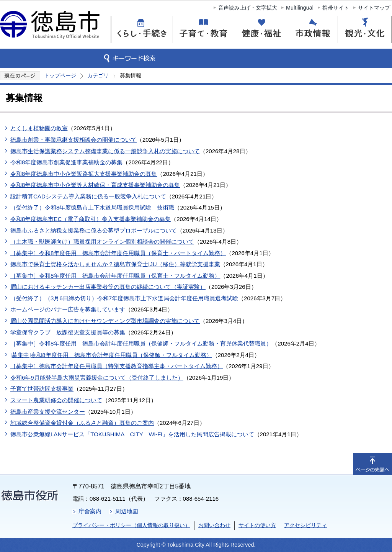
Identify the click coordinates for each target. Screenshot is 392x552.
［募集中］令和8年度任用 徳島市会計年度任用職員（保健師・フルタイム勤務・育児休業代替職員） (141, 343)
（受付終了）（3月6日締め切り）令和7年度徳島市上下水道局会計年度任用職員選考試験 (124, 298)
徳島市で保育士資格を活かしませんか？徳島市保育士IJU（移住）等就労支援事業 (115, 264)
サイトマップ (374, 8)
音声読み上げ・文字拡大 (248, 8)
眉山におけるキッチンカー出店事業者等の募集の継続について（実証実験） (108, 287)
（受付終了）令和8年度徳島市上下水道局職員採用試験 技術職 (92, 207)
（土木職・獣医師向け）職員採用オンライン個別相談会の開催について (102, 242)
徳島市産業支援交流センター (48, 412)
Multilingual (300, 8)
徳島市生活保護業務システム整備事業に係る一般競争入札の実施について (105, 151)
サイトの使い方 (257, 525)
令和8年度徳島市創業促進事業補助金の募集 (66, 162)
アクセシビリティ (305, 525)
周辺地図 (127, 511)
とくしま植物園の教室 (39, 128)
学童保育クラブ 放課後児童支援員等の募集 (68, 332)
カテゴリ (98, 75)
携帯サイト (336, 8)
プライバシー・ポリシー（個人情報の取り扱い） (131, 525)
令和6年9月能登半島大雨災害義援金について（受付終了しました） (97, 378)
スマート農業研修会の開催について (56, 400)
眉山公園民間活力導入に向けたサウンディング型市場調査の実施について (105, 321)
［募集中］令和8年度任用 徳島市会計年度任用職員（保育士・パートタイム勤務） (118, 253)
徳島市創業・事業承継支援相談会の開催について (73, 140)
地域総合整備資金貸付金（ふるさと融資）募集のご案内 (82, 423)
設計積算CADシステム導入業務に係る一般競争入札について (88, 196)
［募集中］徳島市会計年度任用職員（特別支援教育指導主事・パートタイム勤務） (117, 366)
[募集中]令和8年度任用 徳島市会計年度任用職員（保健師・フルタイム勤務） (111, 355)
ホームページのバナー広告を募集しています (68, 309)
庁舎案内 (90, 511)
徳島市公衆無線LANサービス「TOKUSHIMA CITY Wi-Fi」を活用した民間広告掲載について (132, 434)
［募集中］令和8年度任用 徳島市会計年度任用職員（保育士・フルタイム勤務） (115, 276)
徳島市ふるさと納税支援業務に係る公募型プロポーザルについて (94, 230)
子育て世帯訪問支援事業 (42, 389)
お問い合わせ (214, 525)
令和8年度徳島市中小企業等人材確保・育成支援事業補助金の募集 (95, 185)
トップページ (60, 75)
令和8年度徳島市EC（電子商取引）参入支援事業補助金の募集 (91, 219)
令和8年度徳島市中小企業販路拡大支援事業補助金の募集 (84, 174)
